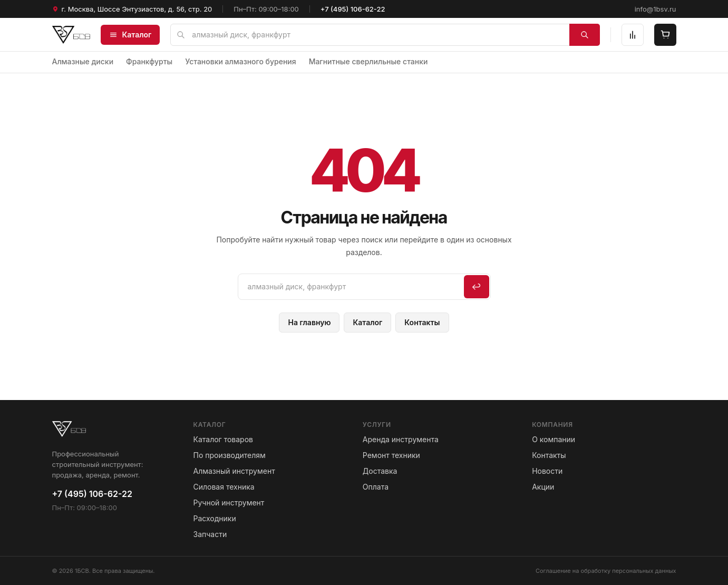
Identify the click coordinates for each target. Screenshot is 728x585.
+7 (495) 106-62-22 (353, 9)
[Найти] (585, 35)
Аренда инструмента (401, 439)
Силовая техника (224, 487)
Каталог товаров (223, 439)
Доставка (380, 471)
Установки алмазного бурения (240, 61)
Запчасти (210, 534)
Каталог (130, 35)
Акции (543, 487)
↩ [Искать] (476, 287)
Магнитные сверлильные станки (368, 61)
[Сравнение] (633, 35)
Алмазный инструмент (234, 471)
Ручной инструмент (229, 503)
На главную (309, 322)
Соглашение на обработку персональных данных (606, 571)
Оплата (376, 487)
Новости (547, 471)
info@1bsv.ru (656, 9)
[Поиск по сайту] (385, 35)
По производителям (230, 455)
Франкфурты (149, 61)
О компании (554, 439)
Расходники (215, 518)
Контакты (422, 322)
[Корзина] (665, 35)
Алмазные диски (83, 61)
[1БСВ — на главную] (71, 35)
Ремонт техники (391, 455)
